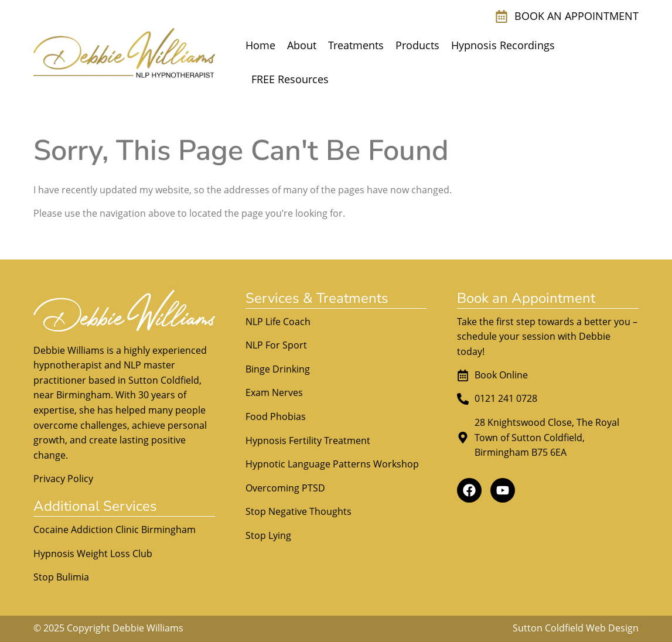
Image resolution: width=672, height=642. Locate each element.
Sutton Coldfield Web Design (576, 628)
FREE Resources (290, 79)
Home (260, 45)
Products (417, 45)
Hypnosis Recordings (503, 45)
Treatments (356, 45)
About (302, 45)
